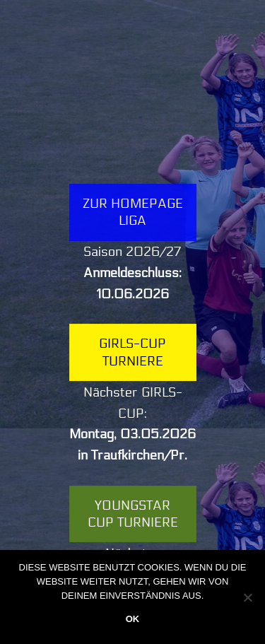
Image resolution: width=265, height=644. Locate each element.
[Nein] (247, 597)
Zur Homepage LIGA (133, 212)
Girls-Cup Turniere (132, 352)
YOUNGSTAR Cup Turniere (133, 514)
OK (133, 619)
